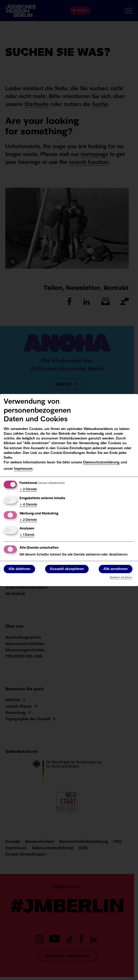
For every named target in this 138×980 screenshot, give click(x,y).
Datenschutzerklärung (101, 462)
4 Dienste (28, 505)
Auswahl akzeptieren (67, 569)
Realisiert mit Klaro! (121, 577)
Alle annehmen (116, 569)
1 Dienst (27, 535)
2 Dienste (28, 489)
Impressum (23, 469)
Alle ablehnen (19, 569)
